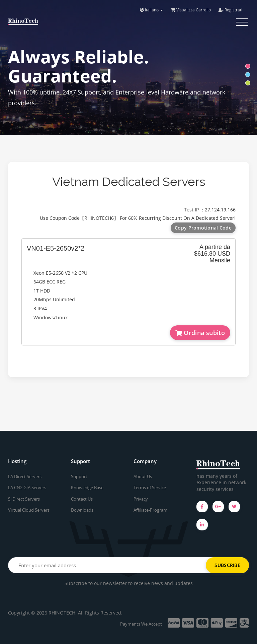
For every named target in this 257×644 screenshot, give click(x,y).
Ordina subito (200, 333)
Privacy (141, 499)
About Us (143, 476)
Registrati (230, 10)
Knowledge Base (87, 488)
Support (79, 476)
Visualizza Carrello (191, 10)
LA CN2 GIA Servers (27, 488)
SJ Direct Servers (24, 499)
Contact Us (82, 499)
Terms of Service (150, 488)
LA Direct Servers (25, 476)
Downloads (82, 510)
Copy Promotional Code (203, 228)
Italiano (151, 10)
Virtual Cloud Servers (29, 510)
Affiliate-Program (150, 510)
